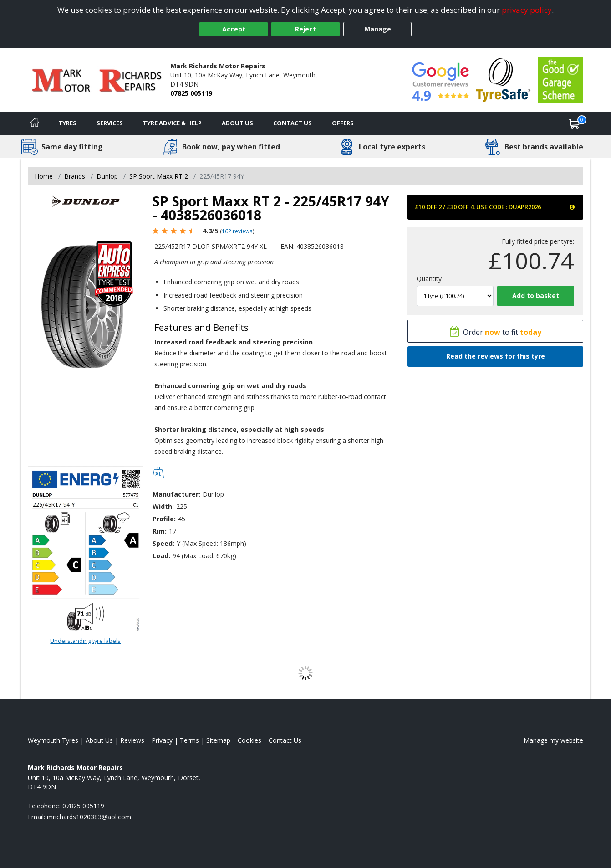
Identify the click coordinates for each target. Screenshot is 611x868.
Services (110, 123)
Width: (163, 506)
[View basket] (575, 123)
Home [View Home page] (44, 176)
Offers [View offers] (343, 123)
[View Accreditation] (503, 79)
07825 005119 (191, 93)
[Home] (35, 123)
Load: (161, 556)
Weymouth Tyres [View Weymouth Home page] (53, 740)
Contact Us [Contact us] (293, 123)
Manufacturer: (176, 494)
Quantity (429, 279)
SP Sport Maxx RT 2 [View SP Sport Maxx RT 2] (159, 176)
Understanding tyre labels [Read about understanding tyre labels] (85, 641)
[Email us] (89, 817)
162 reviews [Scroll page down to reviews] (237, 231)
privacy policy (527, 10)
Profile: (164, 519)
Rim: (160, 531)
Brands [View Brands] (75, 176)
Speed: (163, 543)
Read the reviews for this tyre (496, 356)
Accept (234, 29)
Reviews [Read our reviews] (132, 740)
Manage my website (553, 740)
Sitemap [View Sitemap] (218, 740)
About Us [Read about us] (99, 740)
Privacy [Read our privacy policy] (162, 740)
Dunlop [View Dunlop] (107, 176)
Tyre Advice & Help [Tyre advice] (172, 123)
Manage (378, 29)
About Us (237, 123)
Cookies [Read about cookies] (249, 740)
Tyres (67, 123)
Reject (305, 29)
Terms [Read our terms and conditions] (189, 740)
